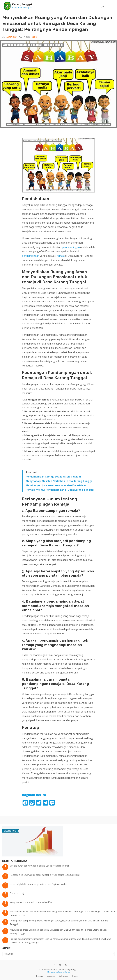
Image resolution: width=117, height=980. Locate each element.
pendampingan (71, 247)
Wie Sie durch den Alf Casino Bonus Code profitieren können (40, 866)
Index (75, 976)
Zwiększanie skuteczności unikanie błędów (31, 902)
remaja (61, 256)
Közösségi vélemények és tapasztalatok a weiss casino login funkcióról (45, 875)
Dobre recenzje (18, 893)
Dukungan (64, 976)
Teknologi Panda (64, 972)
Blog (35, 37)
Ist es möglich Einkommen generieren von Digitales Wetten (39, 884)
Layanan (51, 976)
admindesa (12, 37)
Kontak (40, 976)
